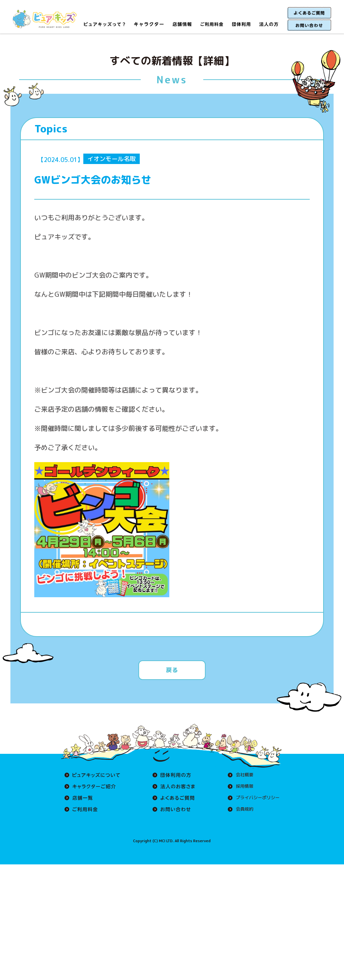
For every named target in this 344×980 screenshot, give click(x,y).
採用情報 (242, 786)
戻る (172, 670)
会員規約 (242, 809)
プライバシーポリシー (256, 798)
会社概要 (242, 775)
